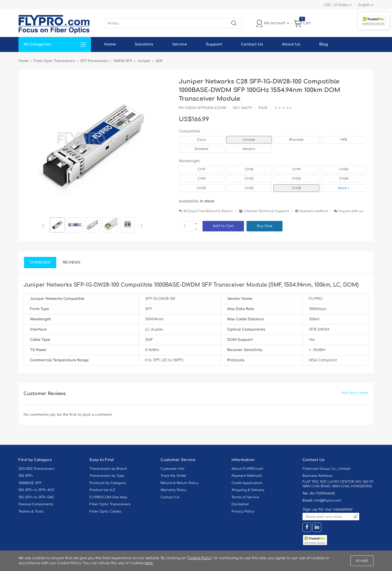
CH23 (296, 179)
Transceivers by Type (107, 476)
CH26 (249, 188)
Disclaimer (240, 504)
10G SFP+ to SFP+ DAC (36, 497)
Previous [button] (44, 226)
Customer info (172, 469)
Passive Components (36, 504)
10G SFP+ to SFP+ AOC (37, 490)
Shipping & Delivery (248, 490)
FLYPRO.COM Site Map (108, 497)
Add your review (355, 393)
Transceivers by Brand (108, 469)
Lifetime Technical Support (266, 211)
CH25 (202, 188)
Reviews (72, 263)
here (149, 563)
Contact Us (252, 44)
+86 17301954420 (322, 494)
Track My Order (173, 476)
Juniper (249, 140)
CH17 (201, 169)
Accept (362, 561)
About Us (291, 44)
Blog (324, 44)
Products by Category (108, 483)
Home (110, 44)
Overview (40, 263)
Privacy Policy (243, 512)
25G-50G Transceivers (36, 469)
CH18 (249, 169)
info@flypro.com (327, 501)
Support (214, 44)
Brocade (296, 140)
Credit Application (247, 483)
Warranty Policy (173, 490)
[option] (57, 226)
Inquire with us (351, 211)
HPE (344, 140)
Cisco (201, 140)
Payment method (313, 211)
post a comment (97, 415)
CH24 (344, 179)
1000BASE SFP (30, 483)
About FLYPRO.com (247, 469)
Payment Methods (247, 476)
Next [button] (141, 226)
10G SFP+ (26, 476)
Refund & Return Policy (179, 483)
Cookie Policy (200, 558)
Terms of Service (245, 497)
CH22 (249, 179)
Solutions (144, 44)
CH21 (201, 179)
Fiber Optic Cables (105, 512)
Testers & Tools (31, 512)
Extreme (202, 149)
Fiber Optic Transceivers (110, 504)
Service (179, 44)
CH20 (344, 169)
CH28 (296, 188)
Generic (249, 149)
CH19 (296, 169)
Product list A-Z (102, 490)
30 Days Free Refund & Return (208, 211)
